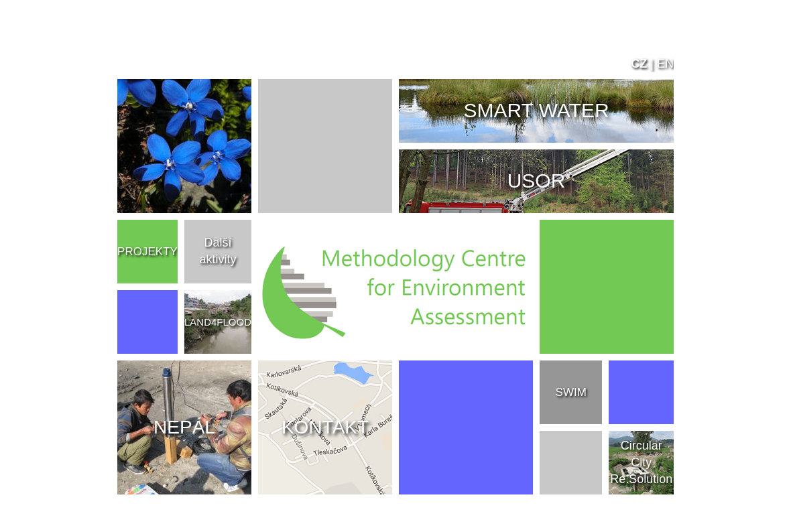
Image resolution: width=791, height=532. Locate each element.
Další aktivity (218, 251)
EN (665, 64)
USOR (537, 181)
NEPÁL (184, 427)
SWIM (571, 392)
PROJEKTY (147, 252)
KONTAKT (325, 427)
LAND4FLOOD (218, 322)
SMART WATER (536, 110)
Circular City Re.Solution (641, 462)
